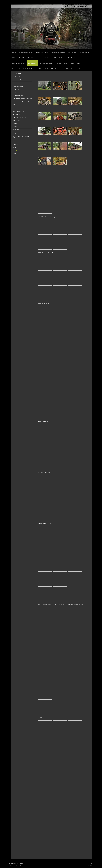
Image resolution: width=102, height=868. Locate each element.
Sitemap (21, 864)
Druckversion (14, 864)
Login (92, 864)
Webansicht (90, 865)
